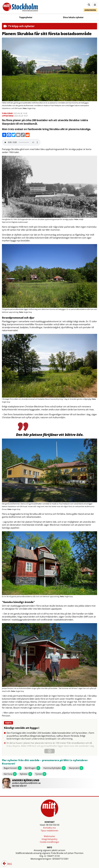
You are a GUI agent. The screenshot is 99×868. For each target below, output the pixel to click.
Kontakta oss (49, 828)
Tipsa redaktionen (49, 831)
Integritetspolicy (49, 839)
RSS (8, 864)
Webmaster (49, 836)
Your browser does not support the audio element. (21, 142)
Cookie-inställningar (49, 842)
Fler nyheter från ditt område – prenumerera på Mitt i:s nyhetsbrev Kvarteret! (45, 762)
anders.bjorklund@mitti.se (26, 783)
